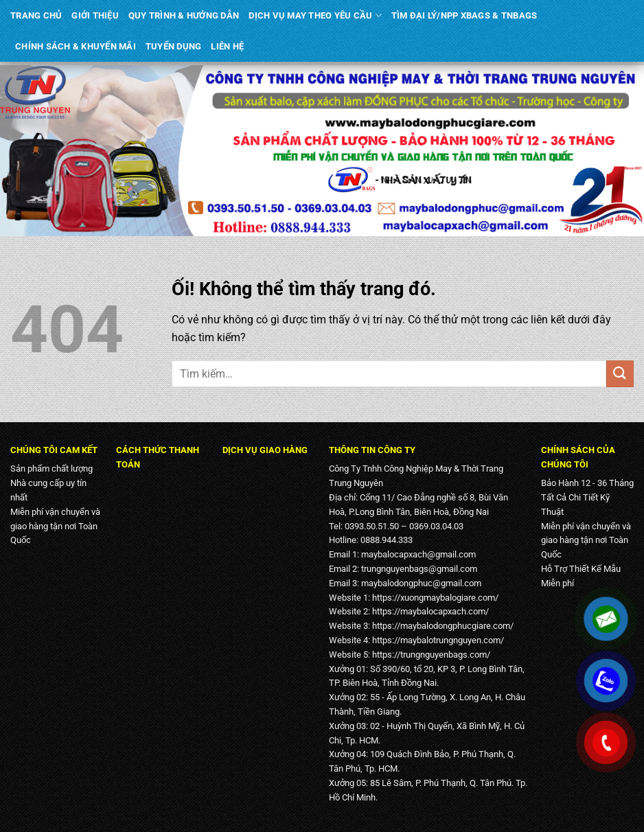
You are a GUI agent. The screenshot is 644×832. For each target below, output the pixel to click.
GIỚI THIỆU (95, 15)
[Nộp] (620, 374)
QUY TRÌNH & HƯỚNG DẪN (184, 15)
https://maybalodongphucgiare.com (441, 626)
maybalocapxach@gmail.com (418, 554)
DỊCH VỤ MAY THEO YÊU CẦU (315, 15)
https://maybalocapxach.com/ (430, 611)
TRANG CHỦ (36, 15)
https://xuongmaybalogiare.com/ (435, 598)
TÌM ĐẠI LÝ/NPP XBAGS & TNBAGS (464, 15)
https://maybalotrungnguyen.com (436, 640)
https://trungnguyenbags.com (429, 655)
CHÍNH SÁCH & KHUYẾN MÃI (76, 46)
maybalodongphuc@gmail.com (421, 583)
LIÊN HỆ (227, 46)
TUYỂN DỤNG (174, 46)
